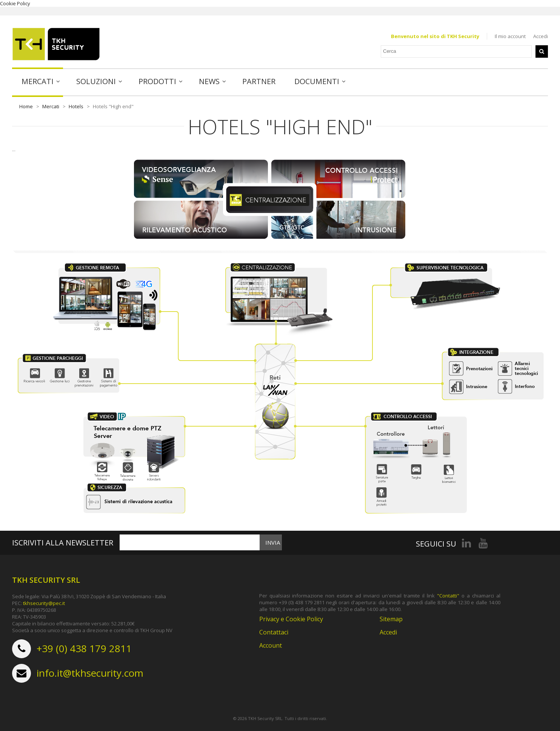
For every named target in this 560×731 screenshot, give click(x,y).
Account (271, 645)
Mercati (51, 106)
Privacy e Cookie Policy (291, 619)
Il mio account (510, 36)
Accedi (541, 36)
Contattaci (274, 632)
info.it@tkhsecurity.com (90, 673)
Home (26, 106)
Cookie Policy (15, 3)
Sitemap (391, 619)
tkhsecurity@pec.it (44, 603)
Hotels (76, 106)
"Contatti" (448, 596)
